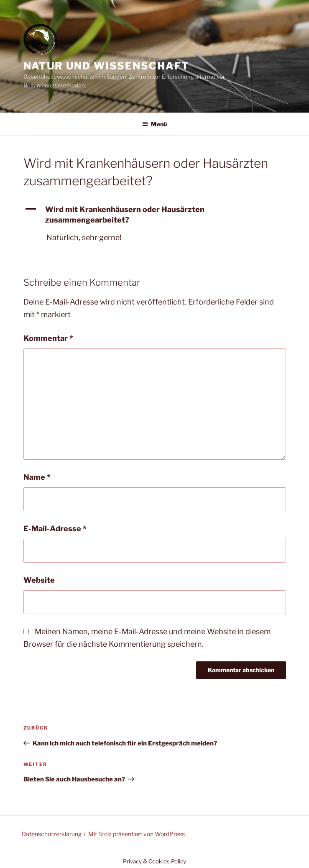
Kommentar (48, 338)
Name (37, 477)
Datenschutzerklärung (52, 834)
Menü (154, 124)
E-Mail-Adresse (55, 529)
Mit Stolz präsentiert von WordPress (137, 834)
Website (39, 580)
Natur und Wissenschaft (106, 66)
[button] (155, 215)
